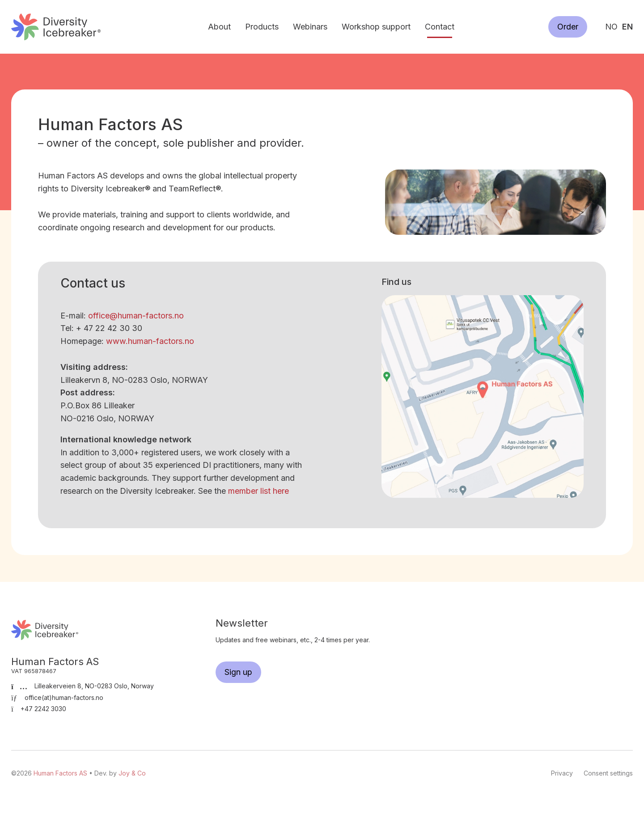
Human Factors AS (56, 27)
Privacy (562, 773)
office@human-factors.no (136, 316)
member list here (258, 491)
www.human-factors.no (150, 341)
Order (568, 27)
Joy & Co (132, 773)
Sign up (238, 672)
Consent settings (608, 773)
